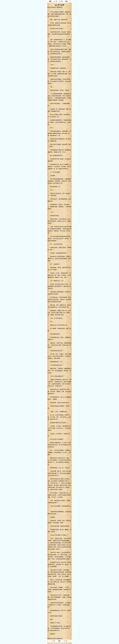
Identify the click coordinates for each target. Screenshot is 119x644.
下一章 (61, 1)
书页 (66, 1)
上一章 (55, 1)
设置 (50, 1)
